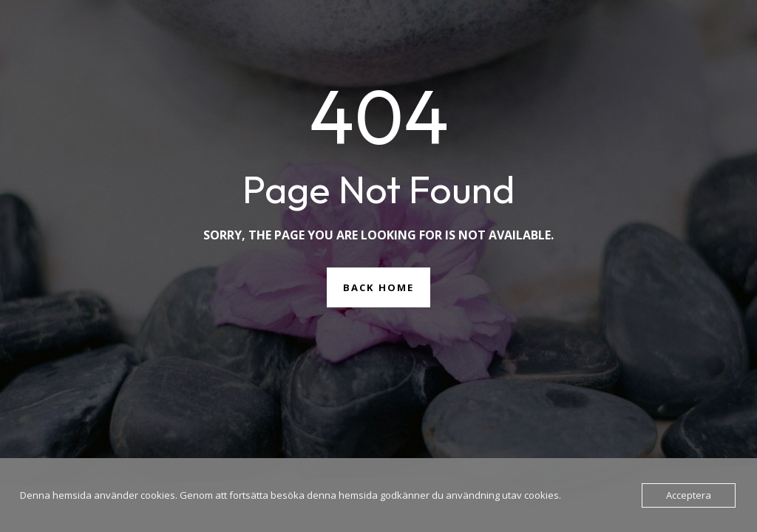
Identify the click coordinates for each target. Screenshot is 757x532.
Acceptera (689, 495)
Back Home (378, 287)
